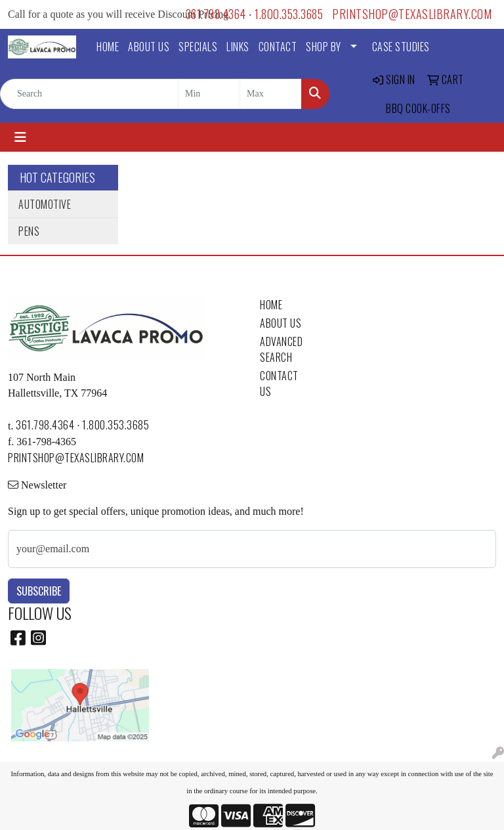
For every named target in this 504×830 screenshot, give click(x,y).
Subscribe (39, 591)
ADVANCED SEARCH (281, 349)
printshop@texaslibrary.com (412, 14)
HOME (108, 47)
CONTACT (278, 47)
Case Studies (401, 47)
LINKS (238, 47)
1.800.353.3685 (289, 14)
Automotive (45, 204)
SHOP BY (324, 47)
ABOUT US (149, 47)
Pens (29, 231)
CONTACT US (279, 383)
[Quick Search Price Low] (209, 94)
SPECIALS (198, 47)
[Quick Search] (89, 94)
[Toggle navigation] (20, 137)
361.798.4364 (216, 14)
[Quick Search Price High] (271, 94)
